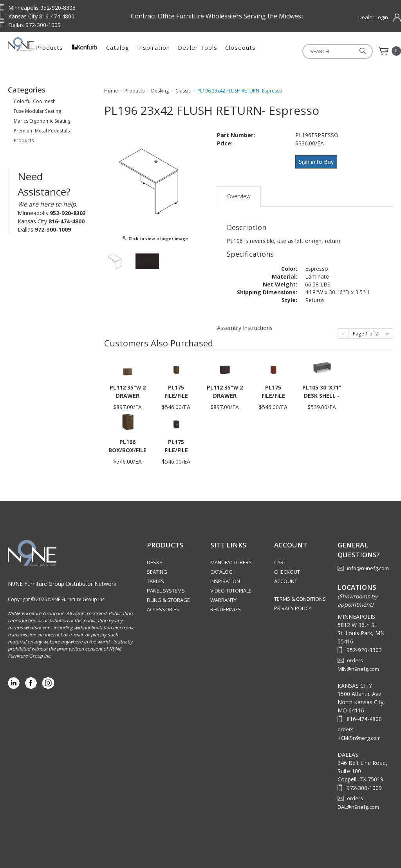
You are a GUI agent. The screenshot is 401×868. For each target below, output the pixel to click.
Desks (155, 562)
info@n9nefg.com (368, 568)
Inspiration (216, 51)
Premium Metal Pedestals (42, 133)
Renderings (226, 609)
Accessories (163, 609)
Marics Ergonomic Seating (42, 123)
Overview (239, 196)
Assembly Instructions (245, 327)
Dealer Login (373, 17)
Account (286, 581)
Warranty (223, 600)
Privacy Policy (293, 608)
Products (112, 51)
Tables (155, 581)
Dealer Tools (260, 51)
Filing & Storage (168, 600)
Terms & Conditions (300, 599)
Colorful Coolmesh (35, 104)
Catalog (180, 51)
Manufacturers (231, 562)
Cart (280, 562)
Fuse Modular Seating (37, 113)
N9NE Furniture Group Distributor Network (62, 583)
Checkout (287, 572)
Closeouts (303, 51)
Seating (157, 572)
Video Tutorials (231, 591)
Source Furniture (47, 51)
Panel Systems (166, 591)
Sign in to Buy (318, 164)
